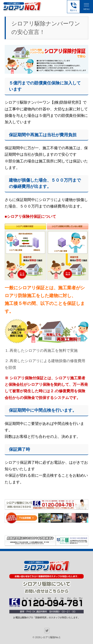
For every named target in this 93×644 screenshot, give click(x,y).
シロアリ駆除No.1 (50, 637)
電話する (74, 6)
